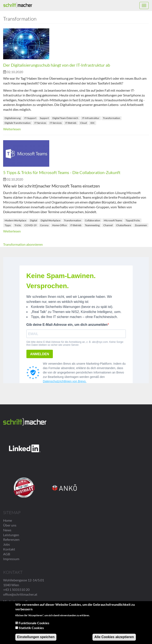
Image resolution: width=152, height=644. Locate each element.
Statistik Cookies (31, 628)
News (7, 530)
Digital (34, 220)
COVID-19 (31, 225)
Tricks (18, 225)
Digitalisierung (13, 118)
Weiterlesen (12, 129)
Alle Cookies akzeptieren (114, 637)
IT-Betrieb (71, 123)
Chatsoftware (124, 225)
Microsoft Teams (113, 220)
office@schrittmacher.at (20, 594)
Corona (44, 225)
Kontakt (9, 549)
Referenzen (11, 539)
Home (8, 520)
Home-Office (59, 225)
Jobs (6, 544)
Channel (108, 225)
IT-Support (30, 118)
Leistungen (11, 535)
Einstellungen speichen (36, 637)
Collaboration (93, 220)
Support (44, 118)
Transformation (112, 118)
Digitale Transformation (18, 123)
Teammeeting (92, 225)
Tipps (8, 225)
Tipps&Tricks (133, 220)
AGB (7, 554)
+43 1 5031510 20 (16, 589)
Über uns (10, 525)
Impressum (11, 559)
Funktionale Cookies (34, 623)
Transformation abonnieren (23, 244)
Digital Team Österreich (65, 118)
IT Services (40, 123)
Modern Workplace (15, 220)
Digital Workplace (51, 220)
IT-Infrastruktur (91, 118)
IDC (93, 123)
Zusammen (141, 225)
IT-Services (56, 123)
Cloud (83, 123)
